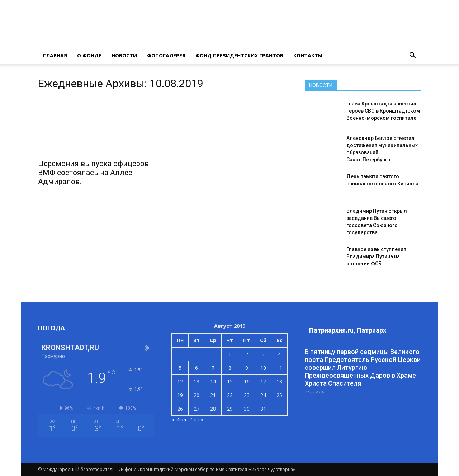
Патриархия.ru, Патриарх (348, 330)
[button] (412, 56)
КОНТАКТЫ (308, 55)
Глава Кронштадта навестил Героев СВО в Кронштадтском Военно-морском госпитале (383, 111)
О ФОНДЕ (89, 55)
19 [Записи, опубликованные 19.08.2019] (180, 395)
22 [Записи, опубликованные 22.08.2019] (230, 395)
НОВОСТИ (124, 55)
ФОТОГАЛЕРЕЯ (166, 55)
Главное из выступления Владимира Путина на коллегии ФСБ (376, 256)
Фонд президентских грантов (239, 55)
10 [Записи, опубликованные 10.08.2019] (263, 368)
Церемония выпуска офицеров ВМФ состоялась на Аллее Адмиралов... (93, 173)
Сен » (197, 420)
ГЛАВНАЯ (55, 55)
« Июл (179, 420)
